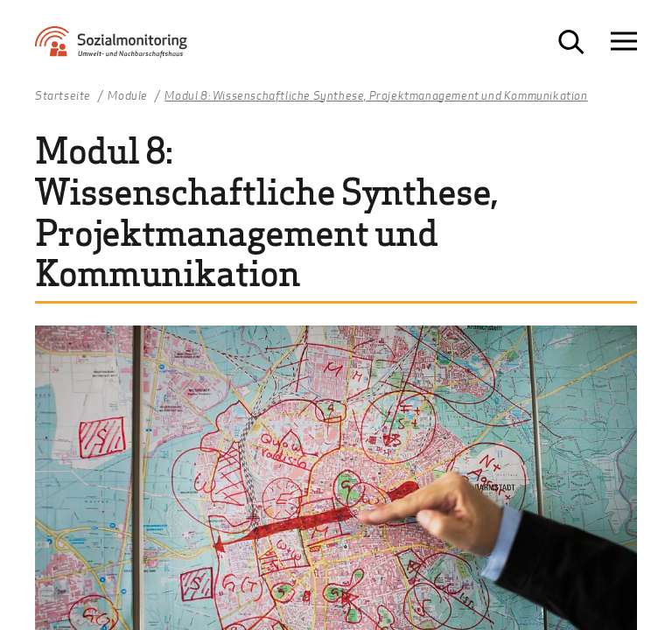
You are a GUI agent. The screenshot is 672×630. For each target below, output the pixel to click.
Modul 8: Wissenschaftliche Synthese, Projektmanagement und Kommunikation (376, 96)
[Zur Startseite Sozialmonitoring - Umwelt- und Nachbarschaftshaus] (127, 49)
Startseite (63, 96)
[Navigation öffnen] (624, 42)
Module (128, 96)
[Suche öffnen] (571, 42)
